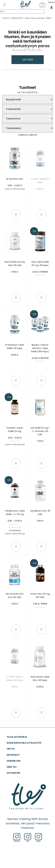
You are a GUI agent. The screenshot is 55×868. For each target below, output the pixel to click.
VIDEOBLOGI (14, 761)
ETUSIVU (6, 18)
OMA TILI (12, 767)
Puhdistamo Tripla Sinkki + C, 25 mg (15, 522)
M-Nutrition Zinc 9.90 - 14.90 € (15, 184)
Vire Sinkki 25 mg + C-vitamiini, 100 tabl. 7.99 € (40, 434)
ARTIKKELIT (13, 755)
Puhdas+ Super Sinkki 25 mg (15, 436)
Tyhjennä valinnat (28, 135)
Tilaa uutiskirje (17, 737)
